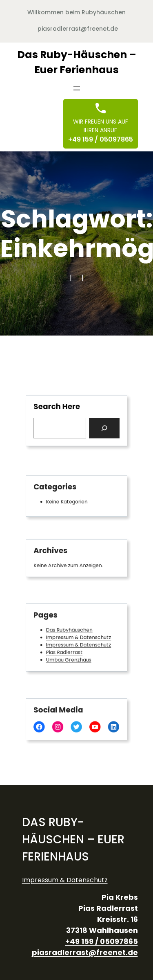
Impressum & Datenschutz (78, 637)
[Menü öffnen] (77, 88)
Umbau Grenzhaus (70, 657)
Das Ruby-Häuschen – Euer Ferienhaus (73, 839)
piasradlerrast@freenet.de (78, 29)
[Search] (101, 427)
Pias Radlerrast (66, 650)
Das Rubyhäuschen (70, 631)
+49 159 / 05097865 (101, 139)
